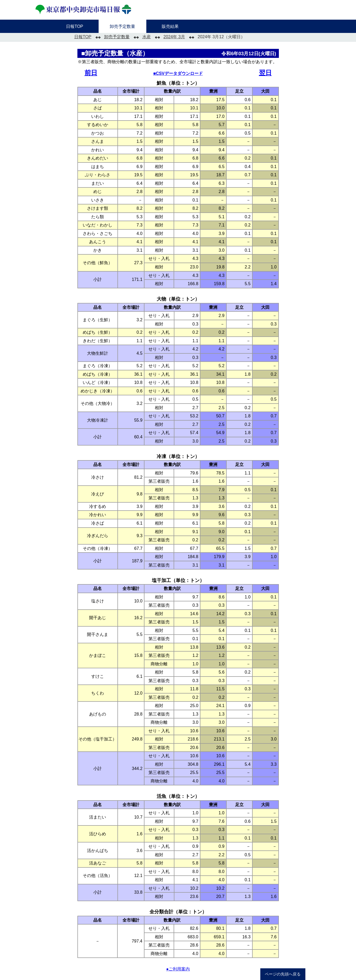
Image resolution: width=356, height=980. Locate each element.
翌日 (265, 73)
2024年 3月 (174, 37)
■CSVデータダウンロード (178, 73)
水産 (147, 37)
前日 (91, 73)
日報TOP (83, 37)
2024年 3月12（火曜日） (221, 37)
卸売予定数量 (117, 37)
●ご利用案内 (178, 969)
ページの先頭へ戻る (283, 974)
